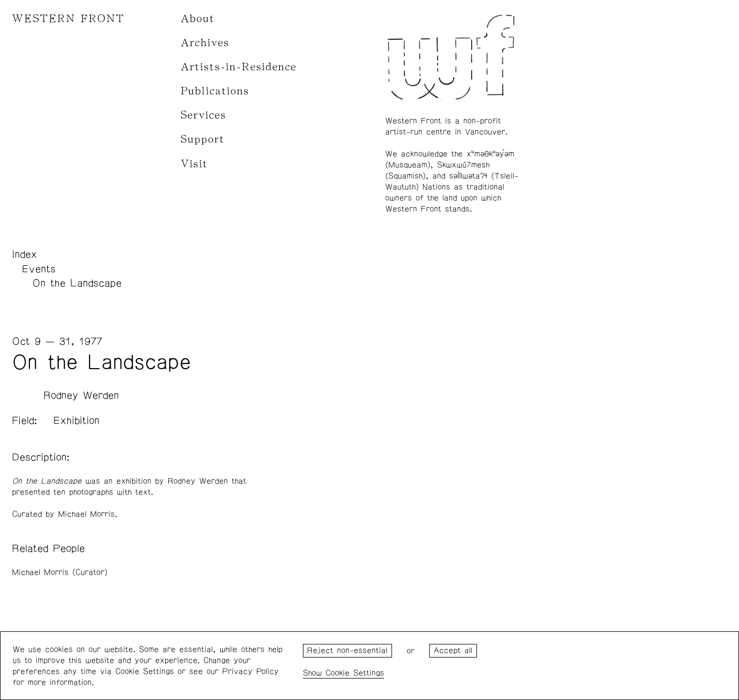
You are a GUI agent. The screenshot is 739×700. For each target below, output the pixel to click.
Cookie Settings (355, 673)
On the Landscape (77, 283)
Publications (215, 91)
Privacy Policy (251, 671)
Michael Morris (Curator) (60, 572)
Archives (205, 43)
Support (203, 139)
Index (25, 254)
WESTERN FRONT (68, 19)
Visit (194, 164)
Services (204, 115)
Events (39, 269)
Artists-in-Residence (239, 67)
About (198, 19)
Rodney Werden (81, 395)
